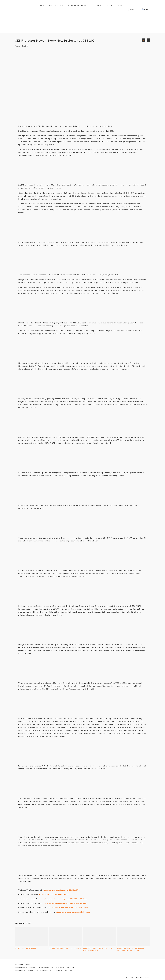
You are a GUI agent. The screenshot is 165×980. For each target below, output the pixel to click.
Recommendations (77, 6)
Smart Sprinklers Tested (26, 948)
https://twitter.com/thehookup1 (54, 894)
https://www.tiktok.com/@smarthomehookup (67, 908)
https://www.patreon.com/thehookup (73, 912)
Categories (97, 6)
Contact (123, 6)
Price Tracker (56, 6)
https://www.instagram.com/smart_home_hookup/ (64, 903)
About (111, 6)
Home (42, 6)
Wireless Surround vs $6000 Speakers (65, 948)
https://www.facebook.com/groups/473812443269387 (63, 899)
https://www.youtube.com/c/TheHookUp (61, 890)
